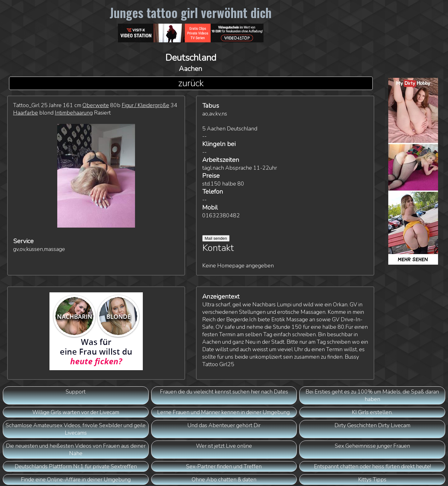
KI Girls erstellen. (372, 412)
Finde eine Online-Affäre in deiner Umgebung (76, 479)
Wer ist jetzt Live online (224, 446)
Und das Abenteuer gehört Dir (224, 425)
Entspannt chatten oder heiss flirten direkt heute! (372, 466)
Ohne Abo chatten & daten (224, 479)
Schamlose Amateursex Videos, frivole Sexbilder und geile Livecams (76, 429)
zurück (191, 83)
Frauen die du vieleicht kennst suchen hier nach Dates (224, 392)
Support (76, 392)
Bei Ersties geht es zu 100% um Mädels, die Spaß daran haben (372, 395)
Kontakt (218, 248)
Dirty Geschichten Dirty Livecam (372, 425)
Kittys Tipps (372, 479)
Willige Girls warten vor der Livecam (76, 412)
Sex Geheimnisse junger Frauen (372, 446)
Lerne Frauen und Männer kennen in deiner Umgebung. (224, 412)
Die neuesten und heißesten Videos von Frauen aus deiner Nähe (76, 450)
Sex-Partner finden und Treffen (224, 466)
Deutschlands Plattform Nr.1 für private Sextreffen (76, 466)
